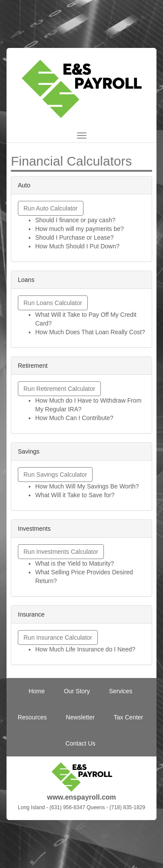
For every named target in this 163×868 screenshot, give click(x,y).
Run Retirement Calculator (59, 389)
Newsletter (80, 717)
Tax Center (129, 717)
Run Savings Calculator (55, 475)
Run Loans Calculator (53, 303)
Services (121, 691)
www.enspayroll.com (81, 797)
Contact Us (80, 743)
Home (37, 691)
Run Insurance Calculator (58, 637)
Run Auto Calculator (51, 208)
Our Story (77, 691)
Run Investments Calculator (61, 552)
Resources (32, 717)
